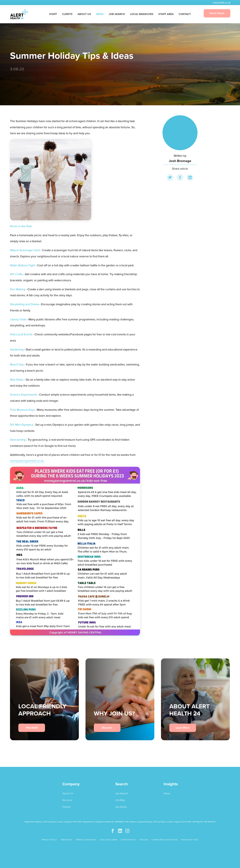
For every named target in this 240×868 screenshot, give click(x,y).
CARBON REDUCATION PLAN (164, 840)
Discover (107, 728)
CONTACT (185, 14)
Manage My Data (190, 840)
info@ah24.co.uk (221, 3)
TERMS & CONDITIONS (86, 840)
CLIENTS (67, 14)
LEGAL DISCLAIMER (108, 840)
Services (67, 800)
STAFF (53, 14)
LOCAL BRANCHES (142, 14)
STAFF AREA (166, 14)
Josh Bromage (180, 161)
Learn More (183, 728)
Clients (66, 807)
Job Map (120, 800)
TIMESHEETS (66, 840)
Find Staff (32, 728)
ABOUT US (84, 14)
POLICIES (144, 840)
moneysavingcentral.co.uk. (27, 461)
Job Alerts (121, 807)
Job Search (121, 793)
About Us (68, 793)
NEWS (100, 14)
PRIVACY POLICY (49, 840)
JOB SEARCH (117, 14)
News (167, 793)
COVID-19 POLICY (128, 840)
